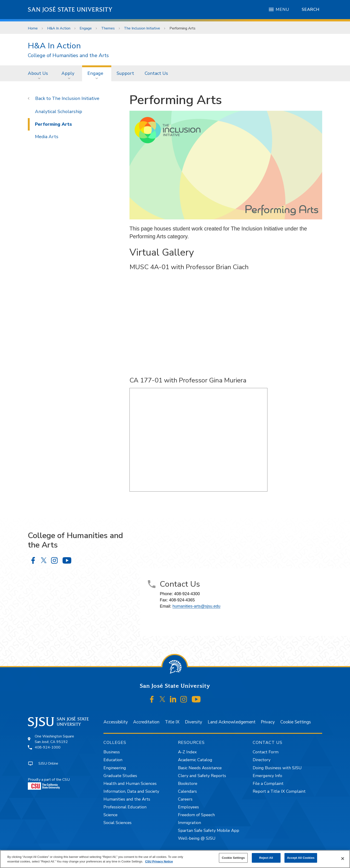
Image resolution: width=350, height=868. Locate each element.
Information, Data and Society (131, 791)
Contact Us (156, 73)
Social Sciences (118, 823)
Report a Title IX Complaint (279, 791)
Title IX (172, 722)
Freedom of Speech (196, 815)
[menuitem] (39, 73)
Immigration (189, 823)
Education (113, 760)
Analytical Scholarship (59, 112)
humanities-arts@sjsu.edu (196, 606)
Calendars (187, 791)
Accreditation (146, 722)
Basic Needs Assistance (200, 768)
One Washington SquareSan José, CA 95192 (54, 739)
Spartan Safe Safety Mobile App (209, 830)
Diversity (194, 722)
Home (33, 28)
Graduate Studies (120, 776)
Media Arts (47, 137)
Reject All (266, 858)
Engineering (115, 768)
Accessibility (116, 722)
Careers (185, 799)
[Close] (343, 859)
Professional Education (125, 807)
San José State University (70, 10)
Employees (188, 807)
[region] (175, 859)
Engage (86, 28)
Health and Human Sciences (130, 784)
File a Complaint (268, 784)
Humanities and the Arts (127, 799)
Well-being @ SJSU (197, 838)
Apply (68, 73)
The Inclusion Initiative (142, 28)
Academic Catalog (195, 760)
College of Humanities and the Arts (68, 56)
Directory (262, 760)
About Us (38, 73)
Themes (108, 28)
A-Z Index (187, 752)
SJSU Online (48, 763)
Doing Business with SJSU (277, 768)
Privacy (268, 722)
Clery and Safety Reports (202, 776)
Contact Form (266, 752)
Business (112, 752)
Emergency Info (267, 776)
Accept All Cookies (301, 858)
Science (110, 815)
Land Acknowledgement (232, 722)
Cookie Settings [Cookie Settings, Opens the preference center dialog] (233, 858)
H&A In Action (59, 28)
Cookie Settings (296, 722)
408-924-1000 (48, 747)
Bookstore (188, 784)
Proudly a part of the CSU (49, 783)
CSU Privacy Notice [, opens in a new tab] (159, 861)
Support (125, 73)
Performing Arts (182, 28)
